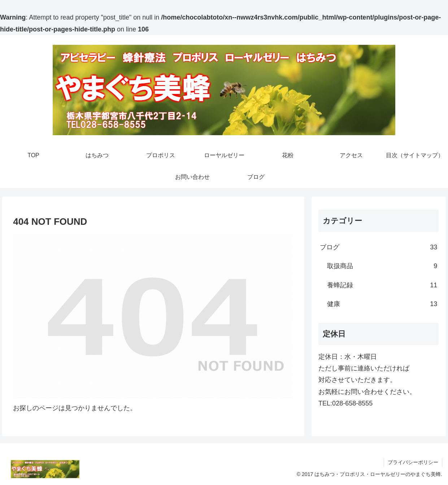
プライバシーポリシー (413, 462)
